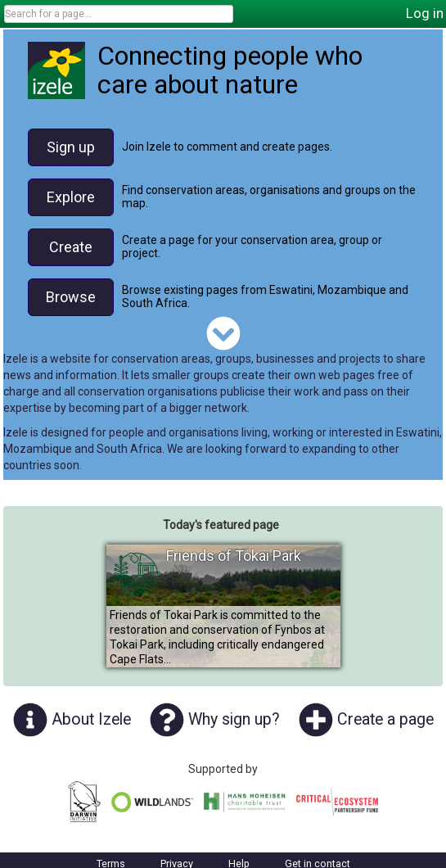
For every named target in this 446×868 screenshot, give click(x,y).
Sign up (71, 147)
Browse (71, 297)
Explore (71, 197)
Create (71, 247)
